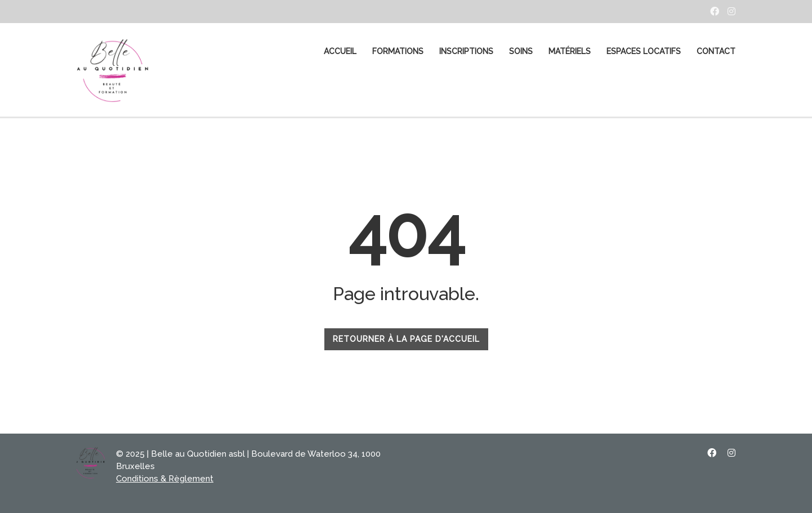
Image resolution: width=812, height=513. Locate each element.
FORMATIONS (398, 51)
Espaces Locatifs (644, 51)
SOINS (521, 51)
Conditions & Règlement (165, 479)
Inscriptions (466, 51)
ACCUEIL (340, 51)
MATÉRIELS (570, 51)
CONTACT (716, 51)
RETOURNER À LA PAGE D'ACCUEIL (406, 339)
